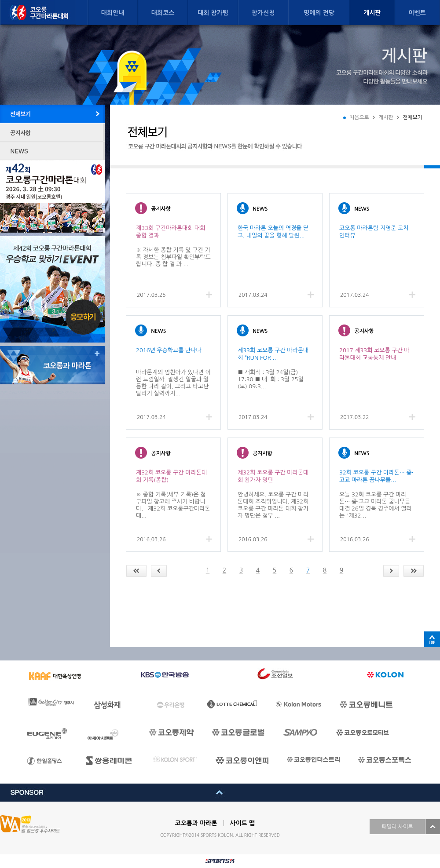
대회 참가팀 (213, 13)
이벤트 (417, 13)
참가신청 (263, 13)
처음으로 (359, 117)
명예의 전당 (319, 13)
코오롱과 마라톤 (196, 823)
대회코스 (163, 13)
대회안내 (113, 13)
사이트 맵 (243, 823)
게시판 (372, 13)
